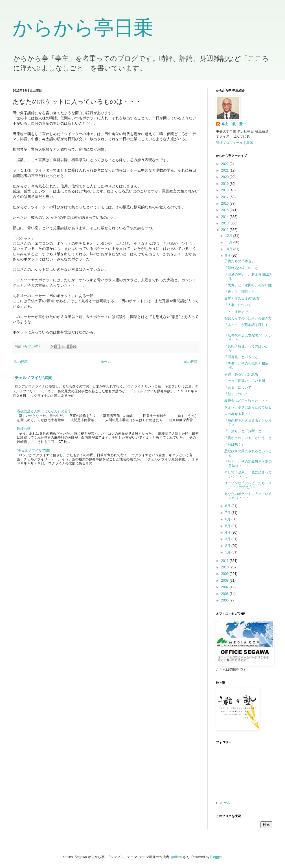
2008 (225, 581)
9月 (228, 256)
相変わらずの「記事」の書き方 (248, 318)
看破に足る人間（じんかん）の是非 (44, 411)
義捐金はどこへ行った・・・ (246, 401)
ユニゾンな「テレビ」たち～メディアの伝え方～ (248, 485)
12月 (229, 236)
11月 (229, 242)
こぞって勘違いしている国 (245, 381)
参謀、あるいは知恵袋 (241, 374)
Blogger (216, 857)
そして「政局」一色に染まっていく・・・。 (248, 474)
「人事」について (238, 305)
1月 (228, 552)
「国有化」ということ (241, 357)
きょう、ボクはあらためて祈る (248, 407)
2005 (225, 600)
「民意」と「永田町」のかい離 (248, 285)
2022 (225, 164)
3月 (228, 539)
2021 (225, 170)
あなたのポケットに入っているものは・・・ (248, 496)
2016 (225, 204)
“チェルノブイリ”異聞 (32, 378)
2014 (225, 217)
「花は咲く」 (234, 444)
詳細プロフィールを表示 (234, 143)
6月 (228, 519)
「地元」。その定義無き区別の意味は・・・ (248, 464)
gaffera (177, 857)
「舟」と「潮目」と (240, 292)
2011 (225, 561)
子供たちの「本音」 (240, 261)
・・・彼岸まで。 (238, 312)
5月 (228, 526)
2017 (225, 197)
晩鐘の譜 (24, 429)
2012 (225, 230)
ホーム (106, 362)
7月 (228, 513)
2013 (225, 223)
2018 (225, 190)
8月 (228, 506)
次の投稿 (21, 362)
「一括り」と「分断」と (243, 431)
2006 (225, 594)
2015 (225, 210)
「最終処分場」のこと (241, 268)
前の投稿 (191, 362)
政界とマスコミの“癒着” (242, 298)
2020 (225, 177)
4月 (228, 533)
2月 (228, 546)
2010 (225, 567)
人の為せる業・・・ (240, 414)
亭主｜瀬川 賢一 (234, 124)
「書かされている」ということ (248, 438)
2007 (225, 587)
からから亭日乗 (83, 28)
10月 (229, 249)
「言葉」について (238, 388)
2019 (225, 184)
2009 (225, 574)
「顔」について (236, 394)
